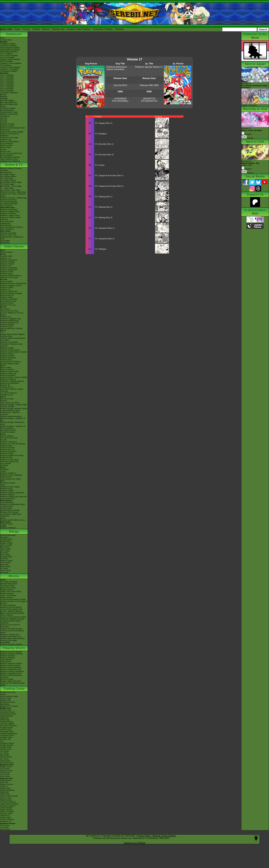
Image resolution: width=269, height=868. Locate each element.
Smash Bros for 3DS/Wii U (11, 362)
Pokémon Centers (7, 126)
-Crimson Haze (6, 814)
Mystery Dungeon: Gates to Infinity (14, 377)
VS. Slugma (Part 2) (103, 123)
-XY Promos (5, 775)
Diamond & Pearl (7, 399)
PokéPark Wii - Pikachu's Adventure (10, 413)
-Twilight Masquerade (9, 733)
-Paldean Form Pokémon (10, 161)
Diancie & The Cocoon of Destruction (10, 626)
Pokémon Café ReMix (9, 268)
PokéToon (4, 219)
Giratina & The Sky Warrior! (11, 607)
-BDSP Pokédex (7, 61)
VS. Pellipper (101, 249)
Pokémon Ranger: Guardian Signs (14, 405)
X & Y (2, 332)
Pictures (247, 138)
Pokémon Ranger (7, 454)
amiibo (3, 518)
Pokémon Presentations (10, 142)
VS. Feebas (100, 165)
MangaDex (5, 537)
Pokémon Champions (9, 260)
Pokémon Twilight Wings (10, 212)
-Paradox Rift (5, 739)
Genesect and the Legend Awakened (10, 622)
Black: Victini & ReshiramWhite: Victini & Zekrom (13, 614)
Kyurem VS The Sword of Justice (13, 617)
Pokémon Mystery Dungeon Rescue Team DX (11, 294)
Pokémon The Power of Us (11, 637)
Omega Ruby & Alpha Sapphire (12, 334)
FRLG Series (5, 555)
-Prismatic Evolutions (8, 726)
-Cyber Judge (5, 818)
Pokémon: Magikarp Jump (10, 319)
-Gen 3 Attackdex (7, 79)
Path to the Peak (7, 221)
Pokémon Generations (9, 210)
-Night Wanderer (7, 810)
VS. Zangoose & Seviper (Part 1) (109, 175)
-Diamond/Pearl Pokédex (10, 50)
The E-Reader (6, 463)
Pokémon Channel (7, 448)
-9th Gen (4, 118)
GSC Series (5, 551)
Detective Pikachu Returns (11, 276)
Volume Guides (6, 545)
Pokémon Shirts (6, 145)
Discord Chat (5, 151)
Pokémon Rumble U (8, 375)
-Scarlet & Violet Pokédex (10, 67)
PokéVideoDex (6, 225)
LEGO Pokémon (7, 143)
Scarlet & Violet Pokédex (79, 29)
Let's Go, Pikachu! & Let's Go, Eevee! (12, 314)
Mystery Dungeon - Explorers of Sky (13, 419)
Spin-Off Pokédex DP (9, 102)
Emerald (4, 440)
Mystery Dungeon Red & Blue (12, 456)
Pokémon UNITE (7, 272)
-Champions (5, 116)
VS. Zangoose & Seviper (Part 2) (109, 186)
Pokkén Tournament (8, 358)
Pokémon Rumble (7, 407)
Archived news (6, 40)
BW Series (4, 565)
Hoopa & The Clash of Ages (11, 629)
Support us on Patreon (134, 843)
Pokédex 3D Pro (7, 387)
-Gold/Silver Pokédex (9, 46)
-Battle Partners (6, 800)
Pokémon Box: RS (7, 450)
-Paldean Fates (6, 737)
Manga (14, 531)
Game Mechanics (7, 110)
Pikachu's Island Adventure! (11, 667)
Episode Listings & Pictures (11, 169)
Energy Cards (6, 700)
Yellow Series (5, 549)
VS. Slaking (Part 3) (103, 217)
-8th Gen (4, 120)
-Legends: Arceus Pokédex (11, 63)
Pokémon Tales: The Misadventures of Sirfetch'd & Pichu (12, 237)
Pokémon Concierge (8, 233)
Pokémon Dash (6, 446)
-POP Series (5, 777)
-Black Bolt (4, 718)
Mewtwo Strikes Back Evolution (12, 638)
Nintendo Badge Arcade (9, 364)
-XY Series (4, 753)
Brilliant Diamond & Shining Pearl (13, 283)
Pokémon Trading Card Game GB (13, 497)
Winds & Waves (6, 252)
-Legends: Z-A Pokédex (9, 69)
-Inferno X (4, 786)
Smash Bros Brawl (7, 432)
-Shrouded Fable (7, 732)
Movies (14, 576)
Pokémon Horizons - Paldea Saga (14, 198)
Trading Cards (14, 689)
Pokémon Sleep (6, 274)
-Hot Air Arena (6, 798)
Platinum (4, 401)
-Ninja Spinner (6, 780)
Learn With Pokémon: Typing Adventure (11, 390)
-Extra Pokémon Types (9, 696)
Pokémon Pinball (7, 491)
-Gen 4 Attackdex (7, 81)
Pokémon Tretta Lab (8, 373)
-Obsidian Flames (7, 743)
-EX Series (4, 759)
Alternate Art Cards (8, 702)
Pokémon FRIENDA (8, 528)
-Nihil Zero (4, 782)
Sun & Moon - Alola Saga (10, 190)
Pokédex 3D (5, 385)
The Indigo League (8, 174)
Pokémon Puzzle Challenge (11, 475)
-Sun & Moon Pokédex (9, 56)
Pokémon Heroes (7, 594)
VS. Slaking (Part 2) (103, 207)
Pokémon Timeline (7, 124)
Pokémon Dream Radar (9, 371)
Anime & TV (14, 165)
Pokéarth (119, 29)
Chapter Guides (6, 543)
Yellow (3, 485)
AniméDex (4, 170)
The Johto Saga (6, 178)
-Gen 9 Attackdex (7, 91)
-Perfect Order (6, 710)
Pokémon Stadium (7, 495)
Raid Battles (5, 704)
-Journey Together (7, 724)
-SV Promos (5, 769)
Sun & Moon (5, 309)
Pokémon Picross (7, 354)
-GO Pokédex (6, 65)
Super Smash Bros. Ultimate (11, 328)
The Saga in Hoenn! (8, 180)
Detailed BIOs (6, 541)
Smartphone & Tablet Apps (11, 514)
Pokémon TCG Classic (9, 706)
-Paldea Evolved (7, 745)
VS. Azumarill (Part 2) (105, 239)
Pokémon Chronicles (8, 200)
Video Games (14, 246)
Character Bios (6, 172)
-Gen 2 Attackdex (7, 77)
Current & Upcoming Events (11, 153)
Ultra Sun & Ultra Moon (9, 311)
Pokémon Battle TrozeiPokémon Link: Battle (13, 339)
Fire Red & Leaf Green (9, 438)
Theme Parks (5, 147)
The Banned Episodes (9, 204)
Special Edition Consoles (10, 510)
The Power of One (7, 586)
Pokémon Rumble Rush (9, 321)
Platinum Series (6, 561)
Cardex (3, 106)
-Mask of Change (7, 812)
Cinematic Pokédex (8, 108)
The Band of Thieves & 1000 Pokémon (11, 345)
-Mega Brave (5, 788)
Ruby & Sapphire (7, 436)
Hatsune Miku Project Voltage (12, 132)
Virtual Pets (5, 516)
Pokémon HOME (7, 287)
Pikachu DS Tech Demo (9, 459)
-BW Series (5, 755)
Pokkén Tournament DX (9, 323)
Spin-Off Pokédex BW (9, 104)
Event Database (6, 155)
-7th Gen (4, 122)
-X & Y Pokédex (6, 54)
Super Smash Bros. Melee (10, 479)
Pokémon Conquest (8, 379)
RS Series (4, 553)
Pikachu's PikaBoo (7, 658)
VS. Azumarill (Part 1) (105, 228)
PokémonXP (5, 130)
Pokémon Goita (6, 524)
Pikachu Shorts (14, 648)
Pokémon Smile (6, 297)
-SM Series (5, 751)
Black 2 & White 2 (7, 369)
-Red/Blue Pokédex (8, 44)
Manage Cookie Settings (164, 836)
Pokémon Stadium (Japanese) (12, 493)
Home (18, 29)
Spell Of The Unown (8, 588)
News (2, 38)
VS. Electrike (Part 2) (104, 154)
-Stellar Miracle (6, 808)
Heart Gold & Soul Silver (10, 403)
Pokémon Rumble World (10, 350)
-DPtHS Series (6, 757)
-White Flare (5, 720)
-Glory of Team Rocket (9, 796)
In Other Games (6, 506)
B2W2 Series (5, 567)
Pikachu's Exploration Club (11, 669)
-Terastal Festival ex (8, 802)
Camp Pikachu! (6, 660)
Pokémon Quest (7, 326)
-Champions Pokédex (9, 71)
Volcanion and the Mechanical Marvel (12, 632)
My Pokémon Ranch (8, 430)
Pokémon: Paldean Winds (10, 217)
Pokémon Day (6, 140)
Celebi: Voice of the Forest (11, 592)
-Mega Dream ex (7, 784)
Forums (26, 29)
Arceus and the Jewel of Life (11, 609)
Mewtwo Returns (7, 590)
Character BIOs (6, 539)
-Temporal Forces (7, 735)
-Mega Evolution (7, 716)
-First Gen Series (7, 763)
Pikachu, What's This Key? (11, 681)
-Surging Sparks (7, 728)
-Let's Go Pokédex (7, 57)
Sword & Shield (6, 282)
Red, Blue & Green (8, 483)
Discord (46, 29)
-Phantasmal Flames (8, 714)
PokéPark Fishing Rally (9, 461)
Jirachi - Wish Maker (8, 595)
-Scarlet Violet (6, 747)
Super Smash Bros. (8, 499)
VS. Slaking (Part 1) (103, 196)
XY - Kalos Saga (7, 188)
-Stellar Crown (6, 730)
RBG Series (5, 547)
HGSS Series (5, 563)
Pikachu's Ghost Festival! (10, 665)
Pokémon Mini (6, 477)
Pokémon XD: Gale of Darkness (13, 444)
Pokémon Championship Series (13, 128)
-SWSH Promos (6, 771)
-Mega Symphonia (7, 790)
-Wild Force (5, 816)
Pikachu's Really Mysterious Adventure (11, 676)
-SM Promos (5, 773)
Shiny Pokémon (6, 206)
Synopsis (246, 169)
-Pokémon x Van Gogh (9, 138)
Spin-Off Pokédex (7, 100)
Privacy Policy (144, 836)
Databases (14, 34)
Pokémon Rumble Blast (9, 383)
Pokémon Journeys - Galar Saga (13, 192)
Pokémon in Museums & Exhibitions (10, 135)
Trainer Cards (6, 698)
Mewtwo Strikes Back (9, 584)
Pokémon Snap (6, 489)
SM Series (4, 572)
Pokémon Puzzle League (10, 487)
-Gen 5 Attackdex (7, 83)
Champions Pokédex (103, 29)
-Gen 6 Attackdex (7, 85)
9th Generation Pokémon (10, 157)
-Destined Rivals (7, 722)
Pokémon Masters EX (9, 270)
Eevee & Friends (7, 679)
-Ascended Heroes (8, 712)
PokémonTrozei (6, 457)
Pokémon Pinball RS (8, 452)
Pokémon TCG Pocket (9, 278)
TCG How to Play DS (9, 393)
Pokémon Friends (7, 264)
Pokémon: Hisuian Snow (10, 215)
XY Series (4, 569)
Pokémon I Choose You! (10, 635)
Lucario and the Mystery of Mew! (13, 599)
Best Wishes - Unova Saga (11, 186)
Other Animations (7, 229)
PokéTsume (5, 243)
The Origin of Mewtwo (9, 582)
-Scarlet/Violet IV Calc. (9, 112)
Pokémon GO (6, 266)
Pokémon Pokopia (7, 262)
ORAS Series (5, 570)
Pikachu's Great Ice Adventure (12, 671)
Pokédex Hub (58, 29)
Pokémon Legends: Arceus (11, 285)
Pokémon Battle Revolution (11, 416)
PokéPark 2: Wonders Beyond (12, 381)
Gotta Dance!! (6, 662)
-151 (2, 741)
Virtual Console (6, 508)
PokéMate (4, 465)
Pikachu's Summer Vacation (11, 652)
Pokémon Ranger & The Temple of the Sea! (14, 602)
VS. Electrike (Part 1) (104, 144)
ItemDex (4, 95)
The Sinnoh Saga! (7, 184)
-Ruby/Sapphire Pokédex (10, 48)
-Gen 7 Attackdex (7, 87)
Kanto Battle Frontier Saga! (11, 182)
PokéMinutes (5, 223)
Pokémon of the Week (9, 114)
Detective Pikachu (7, 325)
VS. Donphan (101, 134)
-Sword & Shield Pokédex (10, 59)
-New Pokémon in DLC (9, 159)
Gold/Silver (5, 469)
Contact (36, 29)
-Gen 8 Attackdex (7, 89)
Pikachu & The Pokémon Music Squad (12, 684)
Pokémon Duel (6, 360)
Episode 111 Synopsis (252, 131)
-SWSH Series (6, 749)
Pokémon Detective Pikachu (11, 644)
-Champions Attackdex (9, 93)
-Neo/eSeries (5, 761)
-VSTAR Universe (7, 820)
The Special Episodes (9, 202)
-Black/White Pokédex (9, 52)
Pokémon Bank (6, 336)
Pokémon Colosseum (9, 442)
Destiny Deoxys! (7, 597)
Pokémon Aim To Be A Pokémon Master (13, 195)
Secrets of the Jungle (9, 640)
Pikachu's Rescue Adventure (11, 654)
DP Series (4, 559)
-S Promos (4, 827)
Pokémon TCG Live (8, 305)
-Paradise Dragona (8, 806)
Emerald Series (6, 557)
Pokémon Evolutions (8, 213)
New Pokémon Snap (8, 301)
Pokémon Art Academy (9, 342)
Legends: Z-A (5, 258)
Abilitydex (4, 99)
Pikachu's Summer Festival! (11, 664)
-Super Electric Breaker (9, 804)
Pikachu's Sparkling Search (11, 673)
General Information (8, 535)
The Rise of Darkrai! (8, 605)
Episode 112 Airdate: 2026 (250, 163)
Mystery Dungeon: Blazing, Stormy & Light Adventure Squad (14, 410)
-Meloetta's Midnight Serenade (12, 619)
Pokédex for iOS (7, 395)
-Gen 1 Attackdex (7, 75)
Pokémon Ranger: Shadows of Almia (12, 423)
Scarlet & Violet (6, 256)
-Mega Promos (6, 767)
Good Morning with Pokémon (12, 227)
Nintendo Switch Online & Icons (13, 520)
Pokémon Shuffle (7, 348)
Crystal (3, 471)
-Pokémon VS (6, 821)
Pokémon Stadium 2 (8, 473)
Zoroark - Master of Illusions (11, 611)
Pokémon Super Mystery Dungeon (14, 352)
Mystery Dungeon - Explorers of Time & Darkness (13, 427)
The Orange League (8, 176)
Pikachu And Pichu (8, 656)
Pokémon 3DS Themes (9, 512)
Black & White (6, 368)
